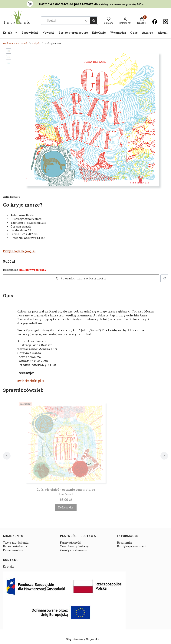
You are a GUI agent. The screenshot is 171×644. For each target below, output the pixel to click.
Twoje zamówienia (16, 543)
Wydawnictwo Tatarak (15, 43)
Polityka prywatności (132, 546)
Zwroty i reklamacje (74, 550)
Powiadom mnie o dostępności (81, 278)
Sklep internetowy (81, 639)
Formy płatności (71, 543)
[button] (94, 21)
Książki (36, 43)
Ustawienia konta (15, 546)
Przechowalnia (13, 550)
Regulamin (125, 543)
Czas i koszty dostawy (74, 546)
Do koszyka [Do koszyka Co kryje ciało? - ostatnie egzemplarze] (66, 507)
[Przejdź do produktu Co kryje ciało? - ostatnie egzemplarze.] (66, 443)
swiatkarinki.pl (29, 381)
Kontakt (8, 566)
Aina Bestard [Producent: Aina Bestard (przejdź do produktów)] (12, 197)
